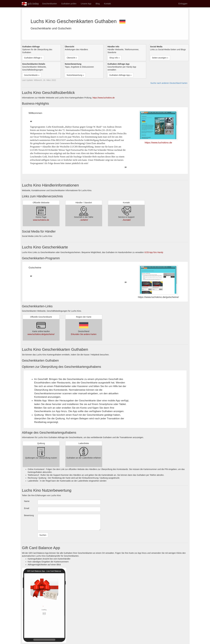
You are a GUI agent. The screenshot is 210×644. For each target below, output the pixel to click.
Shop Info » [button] (115, 58)
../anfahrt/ (84, 220)
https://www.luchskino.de (104, 98)
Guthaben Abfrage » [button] (33, 58)
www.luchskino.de (41, 220)
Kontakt (107, 4)
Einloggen (183, 4)
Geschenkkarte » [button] (32, 75)
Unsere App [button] (86, 4)
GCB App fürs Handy (154, 252)
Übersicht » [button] (72, 58)
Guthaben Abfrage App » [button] (120, 75)
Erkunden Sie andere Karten (84, 334)
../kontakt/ (126, 220)
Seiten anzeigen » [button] (160, 58)
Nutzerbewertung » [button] (75, 75)
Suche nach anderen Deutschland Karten (169, 83)
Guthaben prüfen (69, 4)
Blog (98, 4)
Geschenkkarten (50, 4)
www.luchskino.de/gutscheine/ (41, 334)
